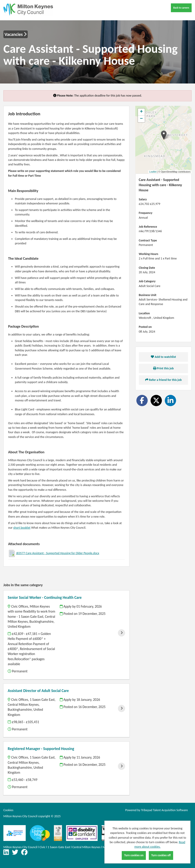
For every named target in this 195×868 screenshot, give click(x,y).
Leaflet (153, 172)
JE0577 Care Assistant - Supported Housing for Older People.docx (58, 553)
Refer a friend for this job (163, 380)
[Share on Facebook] (142, 400)
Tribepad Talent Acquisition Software (165, 810)
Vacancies (16, 34)
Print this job (163, 368)
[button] (164, 135)
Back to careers (181, 8)
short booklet (22, 528)
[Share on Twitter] (156, 400)
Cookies (8, 810)
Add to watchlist (163, 357)
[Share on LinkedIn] (170, 400)
